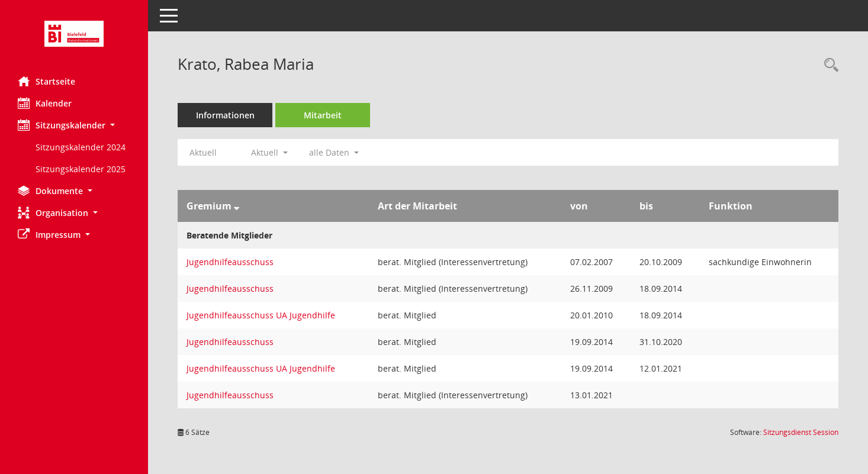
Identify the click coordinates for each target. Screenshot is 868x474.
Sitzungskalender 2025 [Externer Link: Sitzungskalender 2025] (81, 169)
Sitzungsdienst (801, 432)
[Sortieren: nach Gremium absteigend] (237, 206)
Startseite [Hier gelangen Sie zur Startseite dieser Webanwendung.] (46, 81)
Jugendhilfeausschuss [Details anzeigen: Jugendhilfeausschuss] (230, 262)
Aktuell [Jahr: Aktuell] (203, 152)
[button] (74, 125)
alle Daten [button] (334, 152)
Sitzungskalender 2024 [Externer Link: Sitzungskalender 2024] (81, 147)
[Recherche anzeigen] (828, 65)
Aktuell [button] (269, 152)
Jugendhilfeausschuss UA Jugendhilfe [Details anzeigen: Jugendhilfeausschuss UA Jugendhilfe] (261, 315)
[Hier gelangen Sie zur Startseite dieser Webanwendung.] (74, 34)
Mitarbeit (323, 115)
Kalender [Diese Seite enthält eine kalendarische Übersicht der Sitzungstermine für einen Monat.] (45, 103)
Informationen (225, 115)
